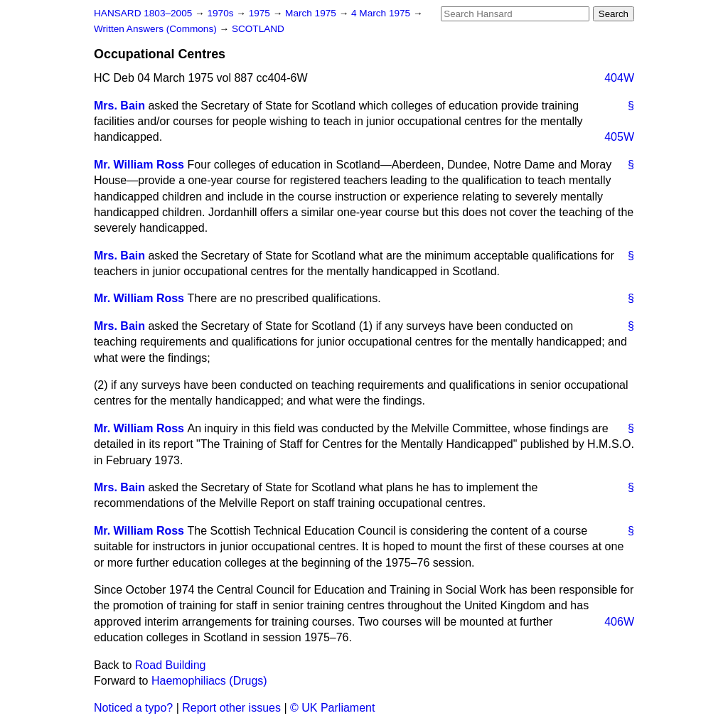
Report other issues (231, 708)
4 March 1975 (382, 13)
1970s (221, 13)
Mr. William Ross (139, 165)
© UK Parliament (332, 708)
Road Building (171, 665)
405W (619, 137)
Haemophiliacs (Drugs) (209, 681)
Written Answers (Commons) (157, 29)
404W (619, 78)
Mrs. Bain (119, 106)
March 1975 (312, 13)
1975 (261, 13)
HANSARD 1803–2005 (143, 13)
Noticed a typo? (133, 708)
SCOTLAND (258, 29)
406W (619, 622)
